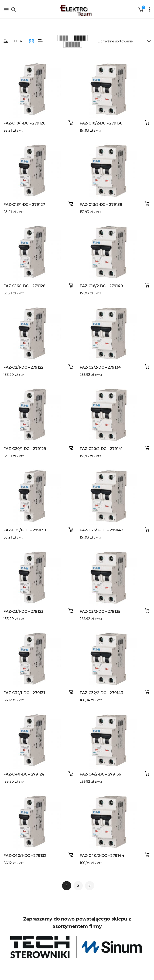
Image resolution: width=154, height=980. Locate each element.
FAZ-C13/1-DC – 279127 (24, 204)
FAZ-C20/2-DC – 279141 (99, 447)
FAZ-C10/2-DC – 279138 (99, 123)
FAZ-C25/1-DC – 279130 (25, 528)
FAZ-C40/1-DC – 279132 (25, 852)
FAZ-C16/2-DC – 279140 (99, 285)
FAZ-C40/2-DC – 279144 (100, 852)
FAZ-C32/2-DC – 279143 (99, 690)
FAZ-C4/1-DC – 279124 (24, 771)
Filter (12, 41)
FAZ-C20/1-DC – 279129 (25, 447)
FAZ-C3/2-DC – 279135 (98, 609)
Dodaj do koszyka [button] (71, 123)
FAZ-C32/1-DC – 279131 (24, 690)
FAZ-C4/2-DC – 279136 (98, 771)
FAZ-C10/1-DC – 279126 (24, 123)
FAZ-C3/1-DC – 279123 (23, 609)
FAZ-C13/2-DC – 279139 (99, 204)
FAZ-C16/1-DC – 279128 (24, 285)
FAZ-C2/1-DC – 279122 (23, 366)
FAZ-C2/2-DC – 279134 (98, 366)
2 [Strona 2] (78, 886)
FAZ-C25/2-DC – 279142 (99, 528)
